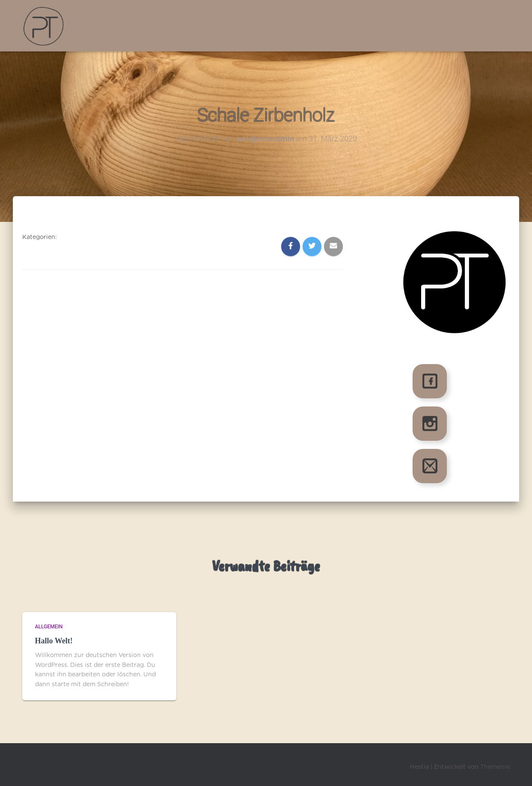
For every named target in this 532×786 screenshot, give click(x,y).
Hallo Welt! (54, 641)
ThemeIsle (495, 767)
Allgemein (49, 627)
